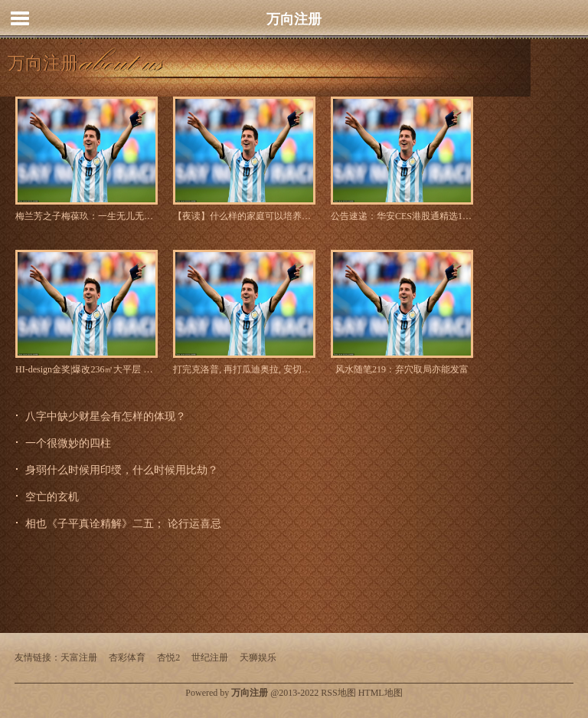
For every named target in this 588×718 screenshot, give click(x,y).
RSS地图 (338, 693)
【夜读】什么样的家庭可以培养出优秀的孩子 (244, 216)
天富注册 (79, 657)
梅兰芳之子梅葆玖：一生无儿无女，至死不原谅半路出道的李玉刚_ (87, 216)
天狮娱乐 (258, 657)
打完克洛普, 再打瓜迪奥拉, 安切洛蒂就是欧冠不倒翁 (244, 369)
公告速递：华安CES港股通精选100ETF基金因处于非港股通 (402, 216)
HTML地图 (381, 693)
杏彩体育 (127, 657)
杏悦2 (168, 657)
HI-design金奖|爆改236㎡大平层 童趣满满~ (87, 369)
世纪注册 (210, 657)
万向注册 (294, 19)
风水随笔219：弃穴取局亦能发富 (402, 369)
